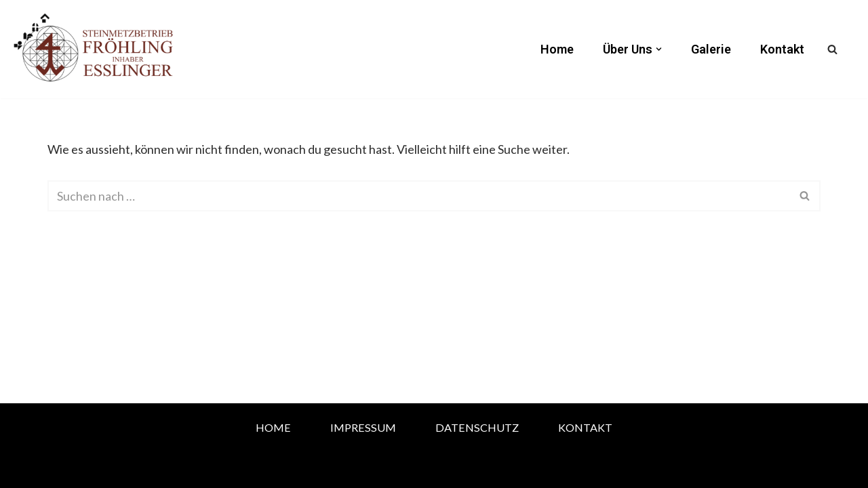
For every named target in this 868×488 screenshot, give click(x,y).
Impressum (363, 427)
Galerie (711, 49)
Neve (62, 469)
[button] (659, 49)
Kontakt (782, 49)
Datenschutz (477, 427)
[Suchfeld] (832, 49)
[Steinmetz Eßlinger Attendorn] (95, 49)
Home (557, 49)
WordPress (200, 469)
